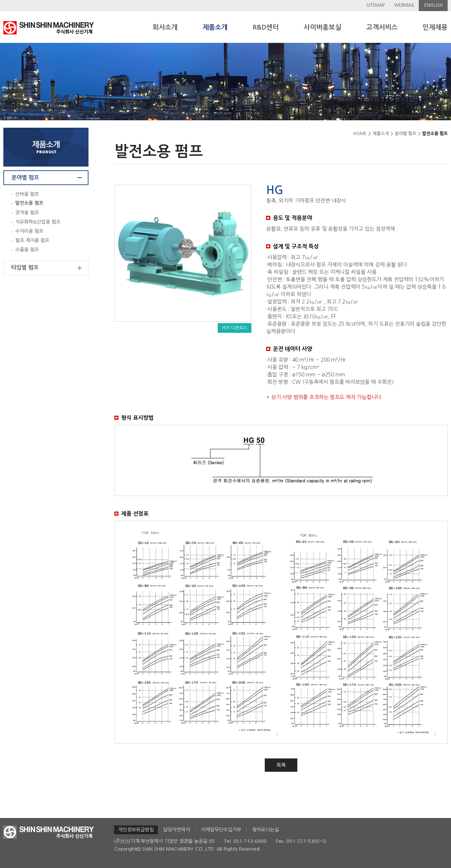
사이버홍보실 (323, 27)
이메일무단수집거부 (221, 830)
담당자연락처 (177, 830)
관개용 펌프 (27, 213)
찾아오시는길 (265, 830)
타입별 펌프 (25, 267)
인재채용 (435, 27)
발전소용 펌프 (29, 203)
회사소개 (165, 27)
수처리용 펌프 (29, 231)
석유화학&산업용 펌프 (38, 222)
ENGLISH (433, 5)
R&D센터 (266, 27)
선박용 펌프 (27, 194)
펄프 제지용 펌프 (32, 240)
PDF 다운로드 (235, 328)
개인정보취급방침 (136, 830)
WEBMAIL (405, 5)
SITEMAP (375, 5)
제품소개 (215, 27)
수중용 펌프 (27, 250)
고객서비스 (382, 27)
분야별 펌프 (25, 177)
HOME (360, 134)
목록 (281, 765)
